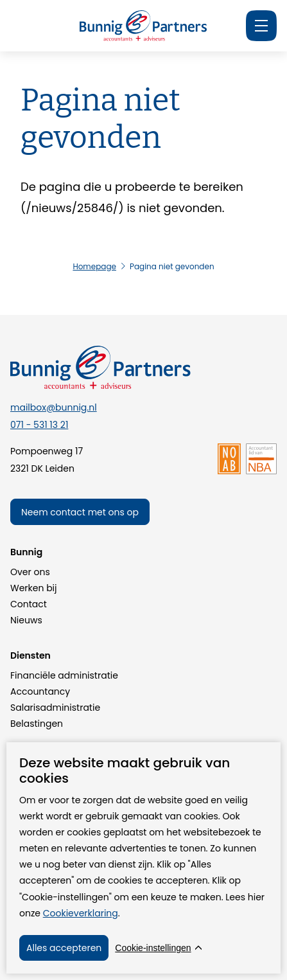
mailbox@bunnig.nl (54, 407)
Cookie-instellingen (153, 948)
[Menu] (261, 26)
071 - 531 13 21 (39, 425)
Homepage (94, 266)
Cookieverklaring (81, 913)
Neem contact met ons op (80, 512)
